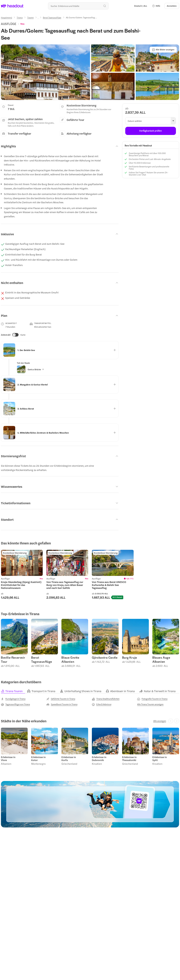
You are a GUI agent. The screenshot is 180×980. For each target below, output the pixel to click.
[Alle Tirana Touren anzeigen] (150, 704)
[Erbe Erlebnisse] (102, 704)
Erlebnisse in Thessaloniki (129, 759)
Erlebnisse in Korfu (69, 759)
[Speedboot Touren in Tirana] (62, 704)
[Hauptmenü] (6, 17)
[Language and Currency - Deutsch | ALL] (141, 6)
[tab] (14, 691)
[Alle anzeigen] (160, 721)
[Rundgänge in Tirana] (13, 699)
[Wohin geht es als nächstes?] (78, 6)
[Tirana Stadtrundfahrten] (106, 699)
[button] (156, 6)
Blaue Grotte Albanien (70, 660)
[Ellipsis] (38, 19)
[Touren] (31, 17)
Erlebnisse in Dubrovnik (99, 759)
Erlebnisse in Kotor (38, 759)
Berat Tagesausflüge (42, 660)
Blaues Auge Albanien (161, 660)
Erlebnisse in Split (160, 759)
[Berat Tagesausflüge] (52, 17)
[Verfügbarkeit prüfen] (151, 131)
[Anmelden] (172, 6)
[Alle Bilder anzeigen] (163, 50)
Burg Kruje (130, 658)
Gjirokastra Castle (105, 658)
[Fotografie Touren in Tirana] (152, 699)
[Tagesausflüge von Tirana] (15, 704)
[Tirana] (20, 17)
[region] (22, 563)
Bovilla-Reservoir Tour (13, 660)
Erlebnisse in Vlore (8, 759)
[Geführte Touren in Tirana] (61, 699)
